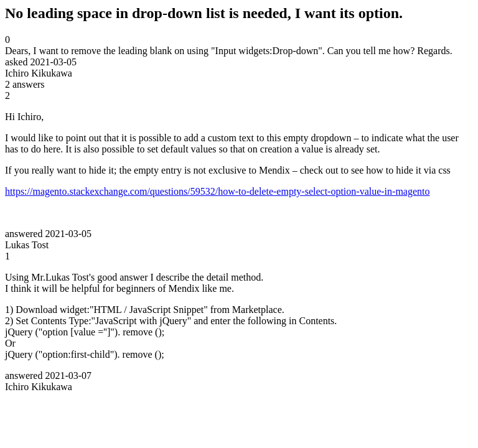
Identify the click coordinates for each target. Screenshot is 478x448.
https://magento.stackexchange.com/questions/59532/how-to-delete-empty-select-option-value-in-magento (217, 191)
